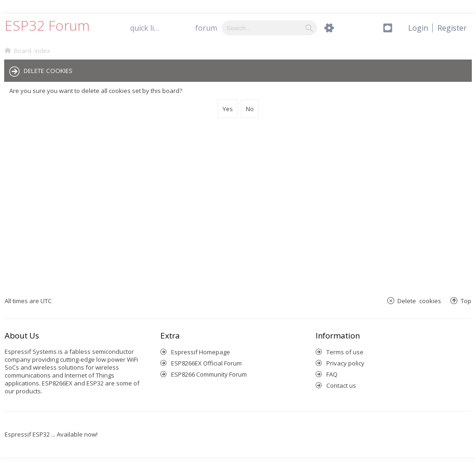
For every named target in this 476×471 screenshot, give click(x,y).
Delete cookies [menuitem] (419, 301)
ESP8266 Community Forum (209, 374)
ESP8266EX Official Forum (206, 363)
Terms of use (345, 352)
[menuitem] (452, 28)
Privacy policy (345, 363)
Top (466, 301)
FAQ (332, 374)
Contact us (341, 385)
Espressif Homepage (201, 352)
